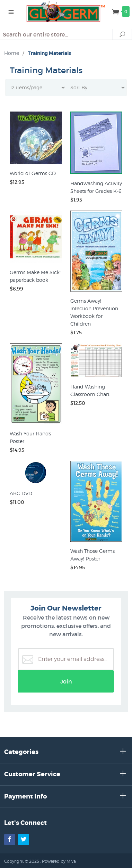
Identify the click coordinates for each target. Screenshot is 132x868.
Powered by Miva (59, 861)
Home (12, 53)
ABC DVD (21, 493)
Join (66, 681)
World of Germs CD (33, 173)
